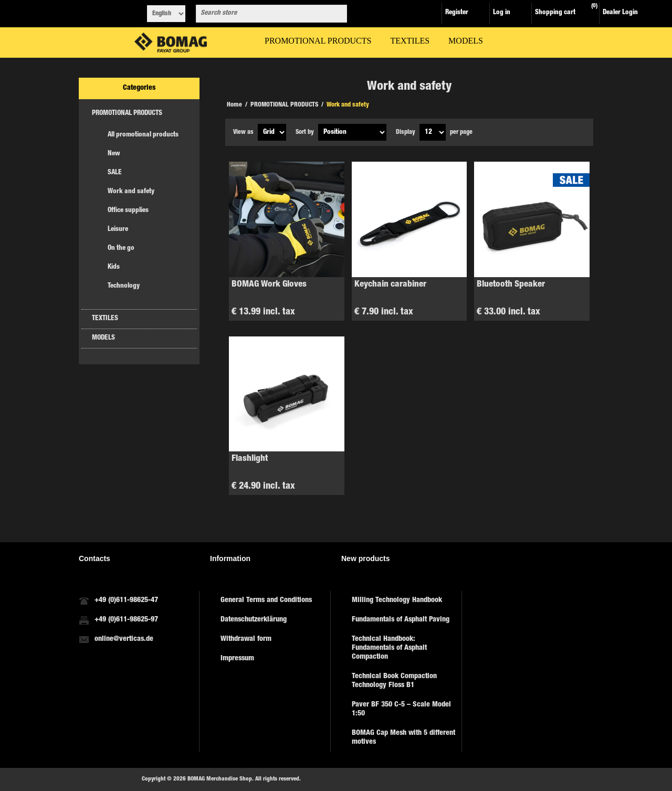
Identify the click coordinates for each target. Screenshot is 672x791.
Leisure (118, 230)
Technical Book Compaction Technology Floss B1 (394, 681)
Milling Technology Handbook (397, 600)
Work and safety (131, 192)
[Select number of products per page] (433, 132)
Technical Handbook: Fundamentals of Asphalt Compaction (389, 648)
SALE (115, 173)
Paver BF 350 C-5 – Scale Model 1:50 (401, 709)
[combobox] (262, 14)
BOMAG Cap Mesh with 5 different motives (403, 738)
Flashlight (250, 459)
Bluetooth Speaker (511, 285)
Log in (502, 13)
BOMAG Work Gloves (269, 285)
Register (457, 13)
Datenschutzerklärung (254, 620)
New (114, 154)
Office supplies (128, 211)
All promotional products (143, 135)
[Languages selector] (166, 14)
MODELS (103, 338)
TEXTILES (105, 319)
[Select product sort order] (352, 132)
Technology (124, 286)
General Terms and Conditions (266, 600)
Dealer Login (620, 13)
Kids (114, 267)
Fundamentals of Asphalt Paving (401, 620)
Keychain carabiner (390, 285)
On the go (121, 249)
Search (337, 14)
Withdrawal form (246, 639)
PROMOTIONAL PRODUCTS (127, 114)
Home (234, 105)
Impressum (237, 659)
